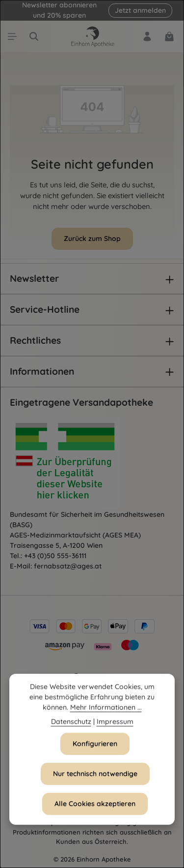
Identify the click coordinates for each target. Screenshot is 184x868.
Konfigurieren (95, 747)
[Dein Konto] (147, 36)
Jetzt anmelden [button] (140, 10)
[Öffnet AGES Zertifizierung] (83, 463)
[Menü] (12, 36)
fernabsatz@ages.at (68, 566)
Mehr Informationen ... (106, 711)
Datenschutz (71, 725)
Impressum (115, 725)
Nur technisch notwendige (95, 777)
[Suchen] (34, 36)
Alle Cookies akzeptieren (95, 807)
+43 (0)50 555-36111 (55, 556)
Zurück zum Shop (92, 239)
